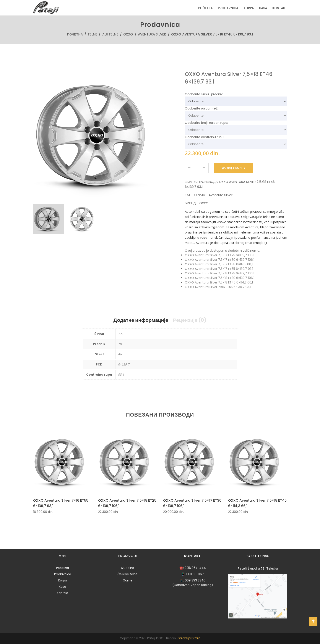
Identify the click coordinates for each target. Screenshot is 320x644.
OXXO (128, 34)
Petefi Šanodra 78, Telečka (258, 568)
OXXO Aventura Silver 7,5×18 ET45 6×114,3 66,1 (219, 282)
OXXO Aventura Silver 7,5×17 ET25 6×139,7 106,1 (219, 255)
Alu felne (110, 34)
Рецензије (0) (192, 320)
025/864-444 (195, 568)
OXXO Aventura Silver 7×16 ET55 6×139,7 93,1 (218, 287)
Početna (205, 8)
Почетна (75, 34)
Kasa (263, 8)
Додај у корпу (236, 168)
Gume (128, 581)
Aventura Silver (152, 34)
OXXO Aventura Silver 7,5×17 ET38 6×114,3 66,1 (219, 264)
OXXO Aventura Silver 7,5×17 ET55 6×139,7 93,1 (219, 269)
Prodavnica (228, 8)
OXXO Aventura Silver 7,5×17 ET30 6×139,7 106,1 (220, 260)
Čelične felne (128, 574)
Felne (93, 34)
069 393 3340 (195, 581)
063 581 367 (195, 574)
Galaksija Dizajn (189, 638)
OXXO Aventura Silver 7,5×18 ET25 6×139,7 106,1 (219, 273)
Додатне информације (139, 320)
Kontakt (280, 8)
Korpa (249, 8)
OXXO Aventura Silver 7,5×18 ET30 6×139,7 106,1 (220, 278)
